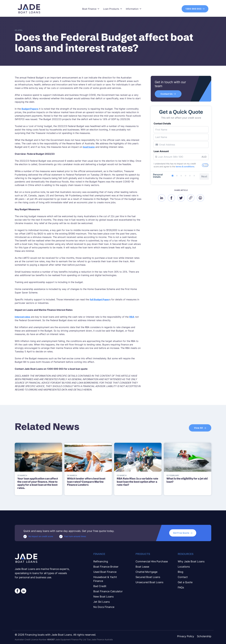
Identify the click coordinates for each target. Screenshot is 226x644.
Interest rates (22, 317)
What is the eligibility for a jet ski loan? (187, 480)
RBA (132, 317)
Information (134, 9)
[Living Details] (186, 176)
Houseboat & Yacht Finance (105, 579)
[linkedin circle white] (24, 591)
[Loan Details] (181, 176)
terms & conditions (185, 166)
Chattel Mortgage (146, 572)
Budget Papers (30, 109)
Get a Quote (185, 582)
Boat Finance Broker (106, 567)
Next (204, 176)
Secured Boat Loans (148, 577)
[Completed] (194, 176)
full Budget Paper (100, 299)
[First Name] (181, 130)
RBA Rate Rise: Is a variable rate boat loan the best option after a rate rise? (137, 482)
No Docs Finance (104, 607)
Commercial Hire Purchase (152, 561)
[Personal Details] (173, 176)
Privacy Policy (186, 636)
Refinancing (101, 561)
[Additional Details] (190, 176)
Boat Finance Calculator (108, 591)
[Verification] (177, 176)
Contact (183, 577)
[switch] (205, 165)
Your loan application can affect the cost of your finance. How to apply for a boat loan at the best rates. (38, 483)
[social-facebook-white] (17, 591)
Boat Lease (142, 567)
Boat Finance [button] (91, 9)
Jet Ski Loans (102, 602)
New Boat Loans (103, 597)
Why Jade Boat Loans (191, 561)
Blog (180, 572)
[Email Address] (181, 145)
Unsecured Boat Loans (149, 582)
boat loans (89, 147)
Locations (184, 567)
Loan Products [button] (113, 9)
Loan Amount (161, 151)
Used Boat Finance (105, 572)
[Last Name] (181, 137)
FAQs (181, 587)
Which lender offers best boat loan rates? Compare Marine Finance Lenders (86, 482)
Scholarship (204, 636)
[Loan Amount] (181, 157)
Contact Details (162, 124)
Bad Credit (100, 586)
